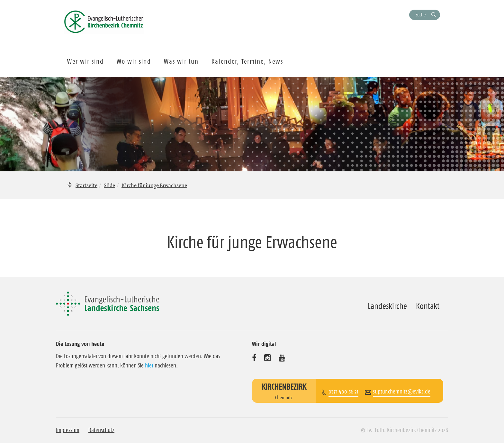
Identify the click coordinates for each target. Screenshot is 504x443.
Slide (109, 185)
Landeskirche (387, 306)
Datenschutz (101, 430)
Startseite (86, 185)
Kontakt (428, 306)
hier (149, 366)
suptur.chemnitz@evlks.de (402, 392)
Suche (421, 15)
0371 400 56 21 (343, 392)
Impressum (68, 430)
